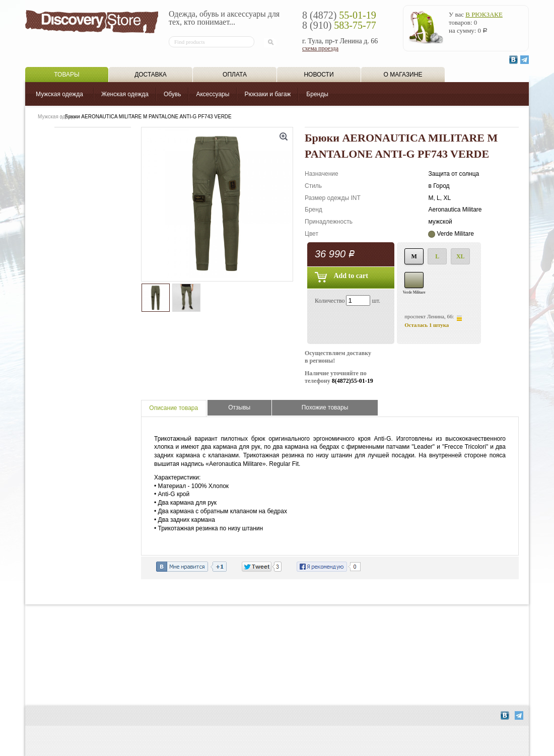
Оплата (235, 75)
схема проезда (320, 48)
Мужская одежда (59, 94)
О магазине (403, 75)
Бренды (317, 94)
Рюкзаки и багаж (267, 94)
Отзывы (239, 407)
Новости (319, 75)
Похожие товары (325, 407)
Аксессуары (213, 94)
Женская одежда (125, 94)
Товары (66, 75)
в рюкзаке (484, 14)
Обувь (172, 94)
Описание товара (174, 408)
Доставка (151, 75)
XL (461, 256)
